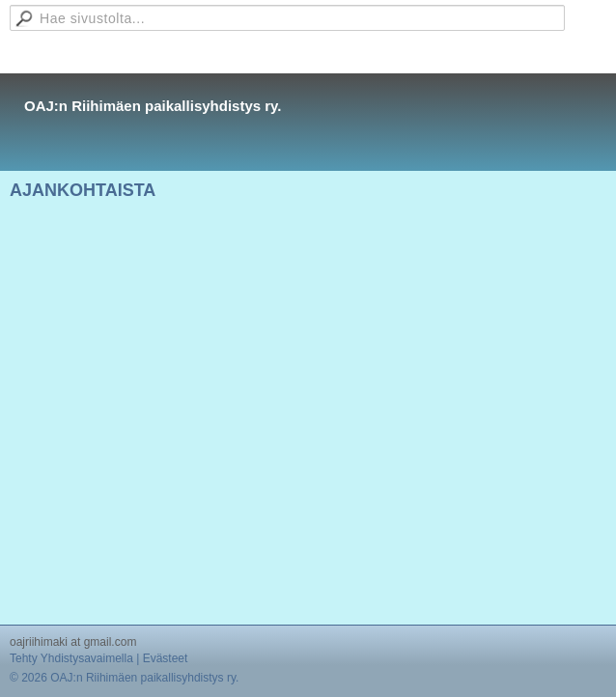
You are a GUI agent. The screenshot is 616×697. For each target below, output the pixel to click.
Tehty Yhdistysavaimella (71, 658)
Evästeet (166, 658)
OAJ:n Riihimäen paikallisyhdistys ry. (153, 106)
